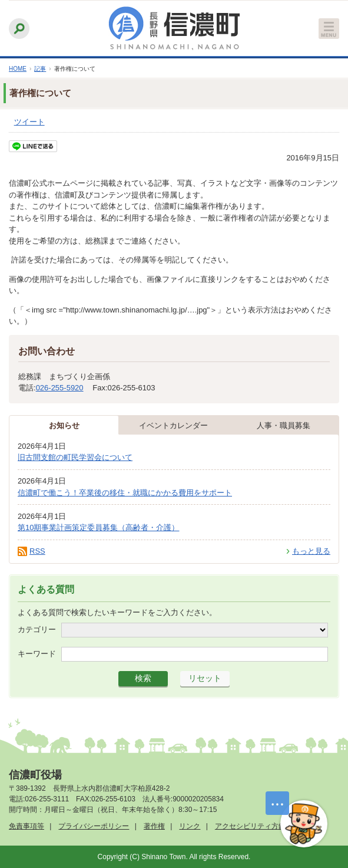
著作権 (154, 826)
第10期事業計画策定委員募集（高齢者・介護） (98, 527)
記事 (40, 69)
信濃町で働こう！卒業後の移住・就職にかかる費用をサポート (125, 493)
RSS (37, 551)
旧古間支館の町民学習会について (75, 457)
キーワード (37, 654)
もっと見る (311, 551)
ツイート (29, 122)
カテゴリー (37, 629)
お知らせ (64, 425)
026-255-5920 (60, 388)
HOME (18, 69)
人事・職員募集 (284, 425)
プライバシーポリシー (94, 826)
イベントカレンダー (173, 425)
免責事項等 (26, 826)
